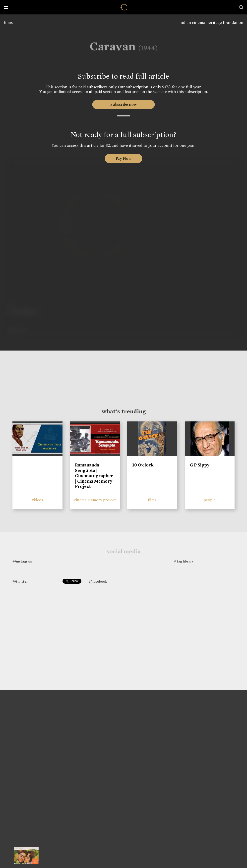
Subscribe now (124, 104)
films (8, 23)
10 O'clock (143, 465)
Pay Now (123, 158)
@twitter (20, 581)
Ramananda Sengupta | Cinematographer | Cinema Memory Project (94, 476)
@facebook (98, 581)
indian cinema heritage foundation (211, 23)
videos (37, 500)
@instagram (22, 561)
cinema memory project (95, 500)
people (210, 500)
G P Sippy (200, 465)
